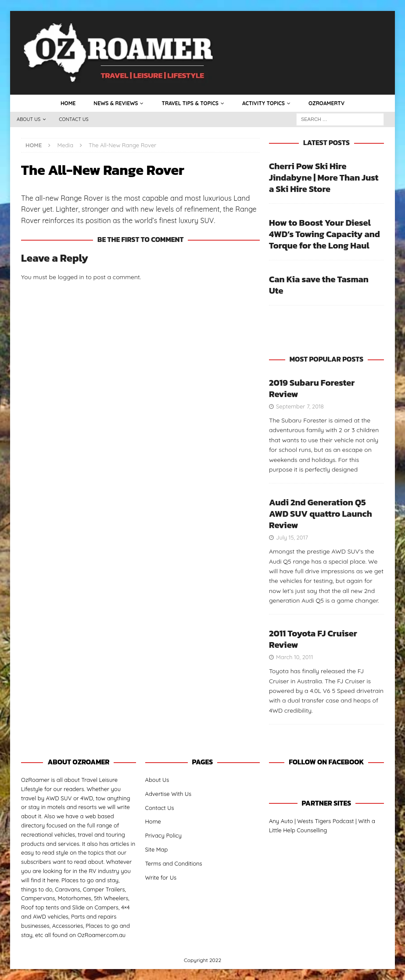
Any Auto (281, 821)
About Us (29, 119)
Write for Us (161, 877)
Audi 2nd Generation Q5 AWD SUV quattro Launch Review (321, 514)
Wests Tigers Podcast (325, 821)
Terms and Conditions (174, 863)
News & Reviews (116, 103)
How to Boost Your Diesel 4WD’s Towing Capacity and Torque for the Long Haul (324, 234)
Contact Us (74, 119)
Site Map (157, 849)
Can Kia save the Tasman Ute (319, 285)
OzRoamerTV (326, 103)
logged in (71, 277)
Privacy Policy (163, 835)
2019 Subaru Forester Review (312, 388)
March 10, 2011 (294, 657)
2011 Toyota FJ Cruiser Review (313, 639)
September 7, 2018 (300, 406)
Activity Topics (263, 103)
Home (68, 103)
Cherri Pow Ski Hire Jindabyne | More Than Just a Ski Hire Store (324, 178)
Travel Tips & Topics (190, 103)
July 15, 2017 (292, 537)
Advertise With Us (168, 794)
